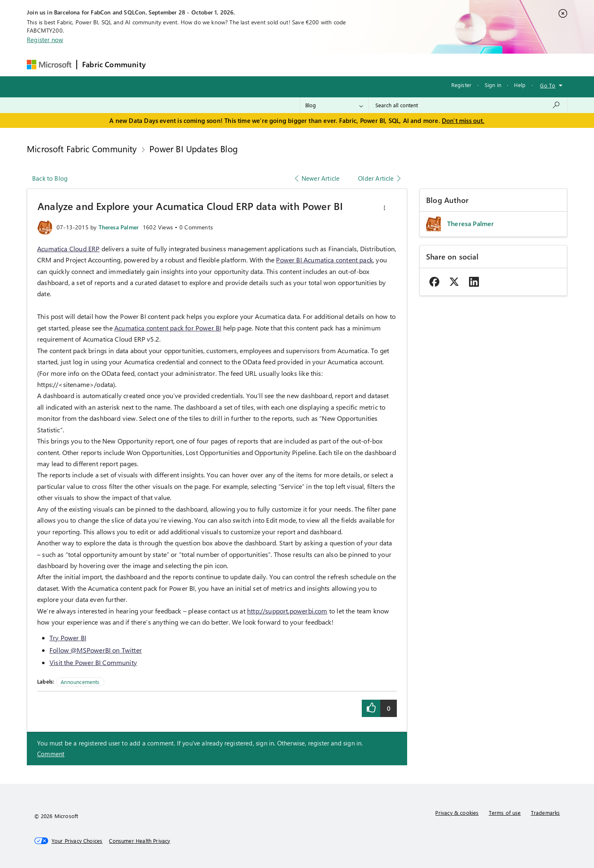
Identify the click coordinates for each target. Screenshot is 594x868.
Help (520, 85)
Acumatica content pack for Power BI (168, 328)
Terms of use (505, 813)
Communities (271, 65)
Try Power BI (68, 638)
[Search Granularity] (334, 105)
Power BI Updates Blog (193, 149)
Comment (51, 754)
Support (375, 65)
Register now (45, 40)
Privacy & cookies (457, 813)
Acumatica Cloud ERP (68, 249)
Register (461, 85)
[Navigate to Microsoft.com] (49, 65)
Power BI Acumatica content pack (324, 260)
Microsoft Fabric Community (82, 149)
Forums (164, 65)
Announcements (80, 682)
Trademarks (546, 813)
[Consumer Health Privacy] (139, 841)
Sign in (493, 85)
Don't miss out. (463, 120)
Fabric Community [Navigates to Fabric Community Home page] (114, 64)
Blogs (308, 65)
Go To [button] (548, 85)
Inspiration (201, 65)
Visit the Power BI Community (93, 662)
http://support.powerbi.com (287, 611)
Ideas (235, 65)
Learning (340, 65)
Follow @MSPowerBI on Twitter (96, 650)
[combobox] (468, 105)
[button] (384, 208)
